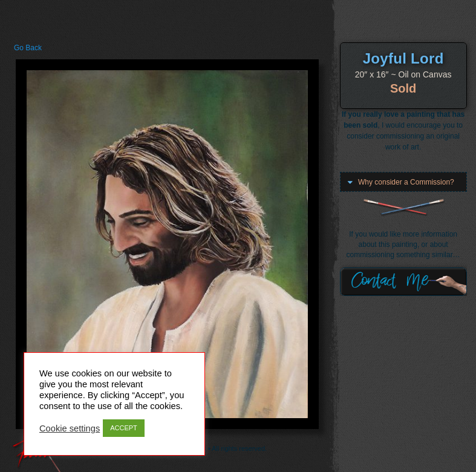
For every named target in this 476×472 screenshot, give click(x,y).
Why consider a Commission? (406, 182)
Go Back (28, 48)
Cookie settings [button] (70, 428)
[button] (403, 182)
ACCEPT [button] (124, 428)
